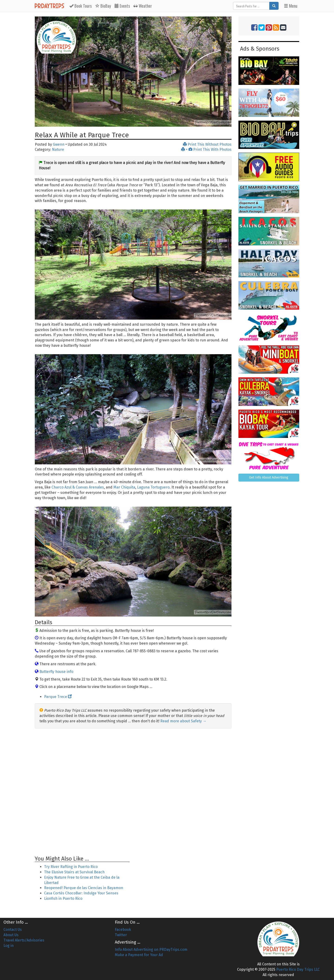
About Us (11, 935)
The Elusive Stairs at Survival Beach (74, 872)
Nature (58, 149)
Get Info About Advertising (269, 477)
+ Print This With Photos (206, 149)
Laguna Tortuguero (153, 487)
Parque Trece (58, 697)
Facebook (123, 930)
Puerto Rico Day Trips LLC (298, 969)
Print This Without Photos (207, 144)
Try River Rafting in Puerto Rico (71, 867)
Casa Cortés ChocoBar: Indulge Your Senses (81, 893)
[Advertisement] (133, 792)
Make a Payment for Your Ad (139, 955)
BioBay (103, 6)
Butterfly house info (56, 672)
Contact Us (13, 930)
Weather (143, 6)
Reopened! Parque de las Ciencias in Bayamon (84, 888)
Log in (9, 946)
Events (122, 6)
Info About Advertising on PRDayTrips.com (151, 949)
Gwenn (59, 144)
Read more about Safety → (183, 721)
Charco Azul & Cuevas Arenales (78, 487)
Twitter (121, 935)
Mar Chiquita (124, 487)
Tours (80, 6)
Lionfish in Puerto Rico (63, 898)
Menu (291, 6)
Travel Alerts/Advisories (24, 940)
